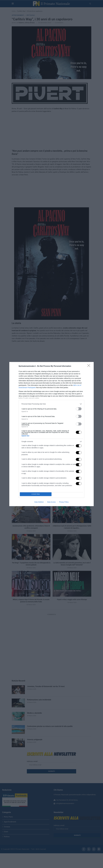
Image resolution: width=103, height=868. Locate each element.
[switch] (79, 409)
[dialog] (51, 434)
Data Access (51, 502)
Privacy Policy (64, 502)
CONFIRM (36, 494)
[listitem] (51, 404)
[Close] (89, 366)
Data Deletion (39, 502)
